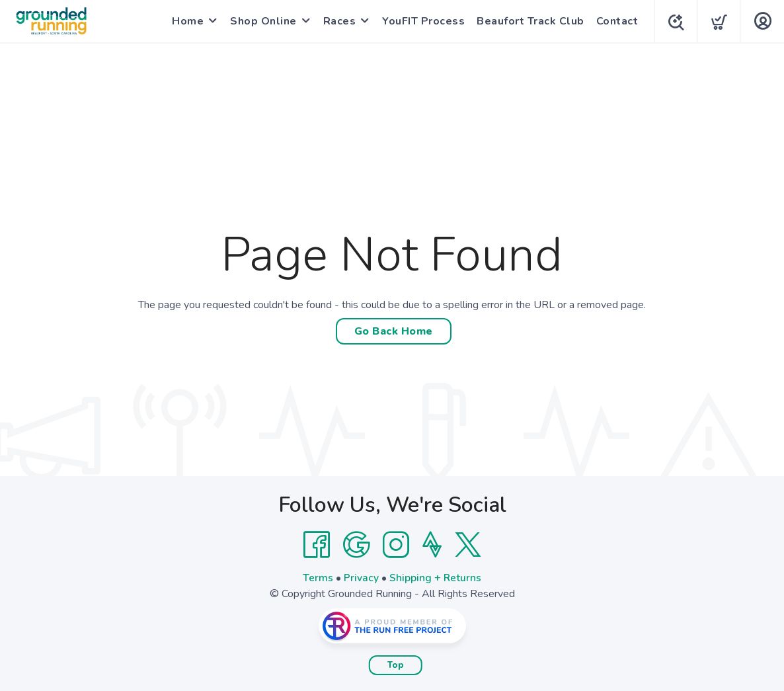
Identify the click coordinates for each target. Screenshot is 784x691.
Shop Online (261, 21)
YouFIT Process (421, 21)
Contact (615, 21)
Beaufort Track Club (528, 21)
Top (396, 665)
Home (185, 21)
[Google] (356, 545)
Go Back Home (394, 331)
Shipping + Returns (436, 578)
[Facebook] (317, 545)
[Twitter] (468, 545)
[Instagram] (396, 545)
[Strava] (432, 545)
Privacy (361, 578)
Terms (318, 578)
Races (337, 21)
